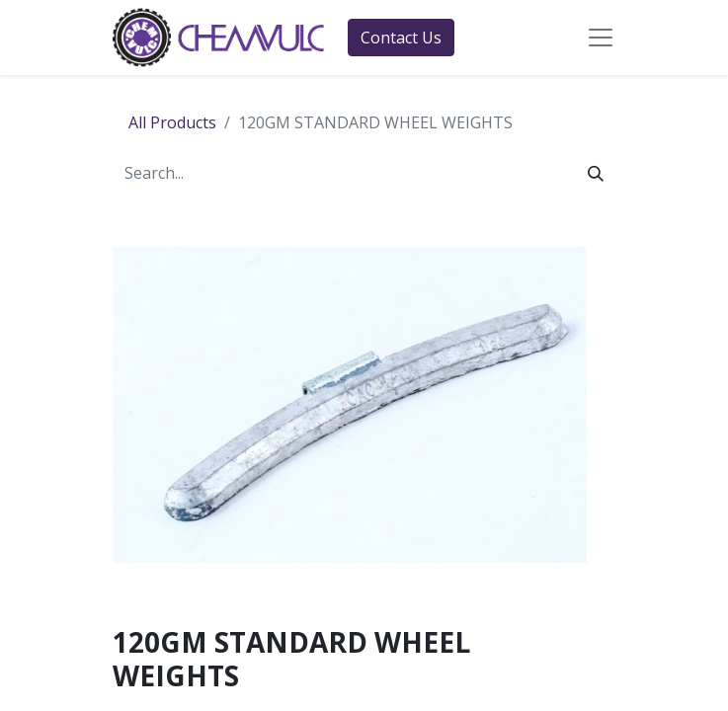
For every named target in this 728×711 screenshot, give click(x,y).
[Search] (596, 173)
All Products (172, 122)
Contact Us (401, 38)
